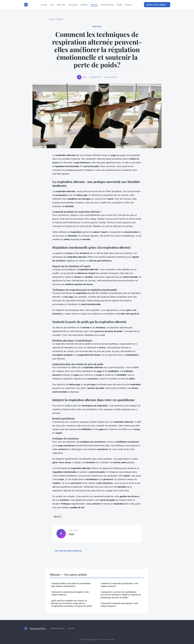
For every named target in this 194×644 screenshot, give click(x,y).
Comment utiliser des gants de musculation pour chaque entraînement (71, 585)
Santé (119, 5)
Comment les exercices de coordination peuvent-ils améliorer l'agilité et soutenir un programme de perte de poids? (121, 595)
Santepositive (35, 628)
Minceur (94, 5)
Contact (71, 628)
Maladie (84, 5)
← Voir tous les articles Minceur (67, 551)
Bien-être (61, 5)
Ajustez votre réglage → (157, 5)
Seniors (128, 5)
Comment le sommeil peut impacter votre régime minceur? (70, 593)
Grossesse (73, 5)
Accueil (44, 5)
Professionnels (107, 5)
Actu (52, 5)
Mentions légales (58, 628)
